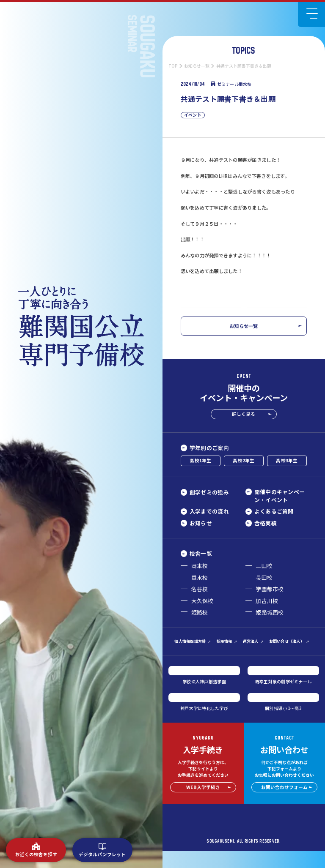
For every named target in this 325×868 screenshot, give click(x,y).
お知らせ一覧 (266, 343)
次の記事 (285, 316)
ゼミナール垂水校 (231, 84)
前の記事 (202, 316)
